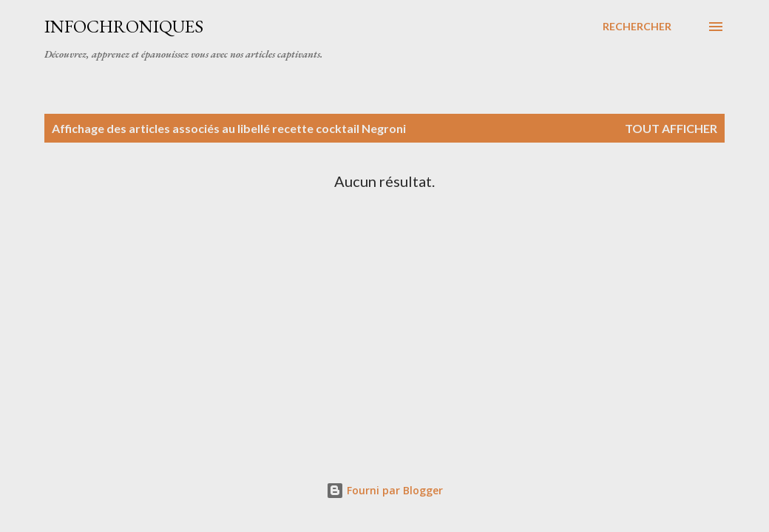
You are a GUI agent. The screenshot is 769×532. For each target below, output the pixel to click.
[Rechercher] (637, 27)
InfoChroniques (124, 26)
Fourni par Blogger (384, 490)
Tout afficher (671, 128)
